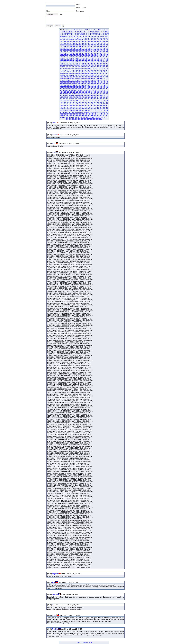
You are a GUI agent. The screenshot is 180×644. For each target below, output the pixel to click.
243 (71, 52)
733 (101, 102)
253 (101, 52)
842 (92, 114)
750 (104, 104)
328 (86, 60)
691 (71, 99)
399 (107, 67)
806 (80, 111)
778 (92, 107)
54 (73, 33)
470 (80, 75)
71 (60, 35)
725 (77, 102)
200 (86, 47)
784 (62, 109)
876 (98, 117)
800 (62, 111)
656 (62, 95)
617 (89, 90)
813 (101, 111)
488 (86, 77)
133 (77, 40)
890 (97, 119)
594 (68, 89)
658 (68, 95)
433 (65, 72)
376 (86, 65)
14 (86, 30)
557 (101, 84)
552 (86, 84)
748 (98, 104)
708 (74, 100)
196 (74, 47)
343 (83, 62)
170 (92, 43)
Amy (54, 153)
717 (101, 100)
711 (83, 100)
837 (77, 114)
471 (83, 75)
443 (95, 72)
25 (60, 31)
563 (71, 85)
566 (80, 85)
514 (68, 80)
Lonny (54, 123)
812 (98, 111)
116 (74, 38)
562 (68, 85)
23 (105, 30)
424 (86, 70)
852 (74, 116)
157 (101, 42)
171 (95, 43)
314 (92, 58)
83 (86, 35)
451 (71, 74)
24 (107, 30)
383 (107, 65)
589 (101, 87)
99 (72, 36)
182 (80, 45)
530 (68, 82)
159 (107, 42)
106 (92, 36)
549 (77, 84)
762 (92, 106)
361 (89, 63)
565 (77, 85)
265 (89, 53)
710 (80, 100)
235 (95, 50)
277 (77, 55)
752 (62, 106)
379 (95, 65)
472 (86, 75)
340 (74, 62)
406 (80, 68)
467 (71, 75)
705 (65, 100)
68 (104, 33)
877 (101, 117)
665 (89, 95)
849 (65, 116)
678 (80, 97)
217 (89, 48)
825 (89, 112)
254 (104, 52)
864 (62, 117)
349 (101, 62)
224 (62, 50)
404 (74, 68)
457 (89, 74)
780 (98, 107)
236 (98, 50)
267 (95, 53)
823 (83, 112)
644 (74, 94)
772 (74, 107)
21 (101, 30)
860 (98, 116)
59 (84, 33)
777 (89, 107)
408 (86, 68)
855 (83, 116)
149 (77, 42)
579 (71, 87)
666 (92, 95)
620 (98, 90)
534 (80, 82)
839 (83, 114)
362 (92, 63)
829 (101, 112)
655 (107, 94)
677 (77, 97)
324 (74, 60)
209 (65, 48)
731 (95, 102)
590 (104, 87)
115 (71, 38)
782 (104, 107)
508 (98, 79)
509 (101, 79)
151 (83, 42)
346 (92, 62)
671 (107, 95)
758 (80, 106)
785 (65, 109)
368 (62, 65)
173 (101, 43)
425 (89, 70)
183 (83, 45)
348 (98, 62)
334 (104, 60)
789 (77, 109)
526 (104, 80)
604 (98, 89)
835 (71, 114)
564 (74, 85)
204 (98, 47)
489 (89, 77)
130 (68, 40)
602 (92, 89)
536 (86, 82)
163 (71, 43)
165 (77, 43)
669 (101, 95)
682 (92, 97)
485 (77, 77)
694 (80, 99)
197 (77, 47)
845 (101, 114)
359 (83, 63)
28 (67, 31)
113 (65, 38)
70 (108, 33)
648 (86, 94)
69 (106, 33)
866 (68, 117)
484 (74, 77)
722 (68, 102)
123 (95, 38)
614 (80, 90)
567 (83, 85)
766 (104, 106)
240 (62, 52)
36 (84, 31)
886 (85, 119)
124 (98, 38)
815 (107, 111)
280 (86, 55)
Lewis (54, 615)
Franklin (55, 629)
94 (61, 36)
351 (107, 62)
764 (98, 106)
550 (80, 84)
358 (80, 63)
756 (74, 106)
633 (89, 92)
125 (101, 38)
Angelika (55, 574)
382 (104, 65)
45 (104, 31)
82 (84, 35)
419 (71, 70)
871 (83, 117)
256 (62, 53)
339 (71, 62)
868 (74, 117)
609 (65, 90)
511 (107, 79)
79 (78, 35)
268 (98, 53)
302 (104, 57)
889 (94, 119)
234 (92, 50)
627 (71, 92)
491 (95, 77)
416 (62, 70)
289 (65, 57)
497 (65, 79)
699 (95, 99)
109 (101, 36)
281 (89, 55)
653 (101, 94)
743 (83, 104)
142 (104, 40)
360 (86, 63)
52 (69, 33)
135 (83, 40)
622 (104, 90)
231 (83, 50)
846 (104, 114)
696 (86, 99)
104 (86, 36)
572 (98, 85)
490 (92, 77)
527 (107, 80)
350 (104, 62)
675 (71, 97)
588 (98, 87)
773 (77, 107)
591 (107, 87)
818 (68, 112)
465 (65, 75)
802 (68, 111)
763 (95, 106)
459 (95, 74)
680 (86, 97)
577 (65, 87)
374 (80, 65)
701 (101, 99)
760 (86, 106)
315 (95, 58)
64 (95, 33)
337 (65, 62)
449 (65, 74)
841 (89, 114)
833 (65, 114)
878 (104, 117)
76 (71, 35)
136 (86, 40)
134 (80, 40)
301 (101, 57)
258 (68, 53)
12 (81, 30)
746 (92, 104)
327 (83, 60)
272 (62, 55)
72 (63, 35)
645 (77, 94)
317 (101, 58)
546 (68, 84)
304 (62, 58)
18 (94, 30)
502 (80, 79)
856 (86, 116)
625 (65, 92)
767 (107, 106)
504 (86, 79)
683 (95, 97)
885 (82, 119)
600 (86, 89)
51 (67, 33)
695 (83, 99)
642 (68, 94)
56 (78, 33)
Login (79, 643)
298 (92, 57)
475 (95, 75)
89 (99, 35)
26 (63, 31)
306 (68, 58)
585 (89, 87)
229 (77, 50)
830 (104, 112)
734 (104, 102)
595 (71, 89)
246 (80, 52)
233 (89, 50)
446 (104, 72)
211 (71, 48)
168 (86, 43)
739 (71, 104)
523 (95, 80)
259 (71, 53)
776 (86, 107)
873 (89, 117)
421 (77, 70)
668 (98, 95)
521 (89, 80)
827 (95, 112)
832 (62, 114)
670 (104, 95)
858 (92, 116)
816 (62, 112)
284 (98, 55)
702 (104, 99)
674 (68, 97)
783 (107, 107)
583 (83, 87)
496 (62, 79)
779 (95, 107)
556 (98, 84)
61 (89, 33)
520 (86, 80)
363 (95, 63)
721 (65, 102)
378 (92, 65)
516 (74, 80)
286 (104, 55)
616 (86, 90)
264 (86, 53)
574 (104, 85)
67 (101, 33)
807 (83, 111)
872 (86, 117)
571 (95, 85)
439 (83, 72)
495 (107, 77)
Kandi (54, 135)
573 (101, 85)
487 (83, 77)
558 (104, 84)
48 (60, 33)
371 (71, 65)
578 (68, 87)
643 (71, 94)
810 (92, 111)
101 (77, 36)
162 (68, 43)
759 (83, 106)
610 (68, 90)
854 (80, 116)
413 (101, 68)
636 (98, 92)
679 (83, 97)
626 (68, 92)
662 (80, 95)
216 (86, 48)
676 (74, 97)
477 (101, 75)
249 (89, 52)
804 (74, 111)
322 (68, 60)
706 (68, 100)
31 (73, 31)
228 (74, 50)
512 (62, 80)
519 (83, 80)
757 (77, 106)
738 (68, 104)
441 (89, 72)
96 (65, 36)
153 (89, 42)
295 (83, 57)
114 (68, 38)
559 (107, 84)
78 (76, 35)
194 (68, 47)
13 (84, 30)
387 (71, 67)
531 (71, 82)
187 (95, 45)
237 (101, 50)
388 (74, 67)
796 (98, 109)
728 (86, 102)
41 (95, 31)
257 (65, 53)
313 (89, 58)
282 (92, 55)
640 (62, 94)
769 (65, 107)
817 (65, 112)
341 (77, 62)
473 (89, 75)
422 (80, 70)
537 (89, 82)
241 (65, 52)
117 (77, 38)
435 (71, 72)
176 (62, 45)
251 (95, 52)
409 (89, 68)
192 (62, 47)
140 (98, 40)
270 (104, 53)
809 (89, 111)
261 (77, 53)
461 (101, 74)
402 (68, 68)
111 (107, 36)
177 (65, 45)
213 (77, 48)
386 (68, 67)
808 (86, 111)
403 (71, 68)
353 (65, 63)
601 (89, 89)
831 (107, 112)
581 (77, 87)
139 (95, 40)
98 (69, 36)
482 (68, 77)
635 (95, 92)
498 (68, 79)
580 (74, 87)
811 (95, 111)
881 (70, 119)
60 (86, 33)
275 (71, 55)
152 (86, 42)
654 (104, 94)
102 (80, 36)
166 (80, 43)
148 (74, 42)
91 (104, 35)
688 (62, 99)
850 (68, 116)
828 (98, 112)
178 (68, 45)
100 (74, 36)
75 (69, 35)
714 (92, 100)
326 (80, 60)
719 (107, 100)
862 (104, 116)
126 (104, 38)
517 (77, 80)
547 (71, 84)
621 (101, 90)
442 (92, 72)
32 (76, 31)
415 (107, 68)
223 (107, 48)
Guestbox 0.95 (87, 643)
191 (107, 45)
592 (62, 89)
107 (95, 36)
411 (95, 68)
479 (107, 75)
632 (86, 92)
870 (80, 117)
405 (77, 68)
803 (71, 111)
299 (95, 57)
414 (104, 68)
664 (86, 95)
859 (95, 116)
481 (65, 77)
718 (104, 100)
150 (80, 42)
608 (62, 90)
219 (95, 48)
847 (107, 114)
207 (107, 47)
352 (62, 63)
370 (68, 65)
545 (65, 84)
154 (92, 42)
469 (77, 75)
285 (101, 55)
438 (80, 72)
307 (71, 58)
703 (107, 99)
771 (71, 107)
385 (65, 67)
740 (74, 104)
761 (89, 106)
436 (74, 72)
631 (83, 92)
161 (65, 43)
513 (65, 80)
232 (86, 50)
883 (76, 119)
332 (98, 60)
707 (71, 100)
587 (95, 87)
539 (95, 82)
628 (74, 92)
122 (92, 38)
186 (92, 45)
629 (77, 92)
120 (86, 38)
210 (68, 48)
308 (74, 58)
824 (86, 112)
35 (82, 31)
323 (71, 60)
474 (92, 75)
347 (95, 62)
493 (101, 77)
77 (73, 35)
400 (62, 68)
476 (98, 75)
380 (98, 65)
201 (89, 47)
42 (97, 31)
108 (98, 36)
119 (83, 38)
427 (95, 70)
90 (101, 35)
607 (107, 89)
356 (74, 63)
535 (83, 82)
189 (101, 45)
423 (83, 70)
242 (68, 52)
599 (83, 89)
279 (83, 55)
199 (83, 47)
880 (67, 119)
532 (74, 82)
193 (65, 47)
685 (101, 97)
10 (77, 30)
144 (62, 42)
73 (65, 35)
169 (89, 43)
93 (108, 35)
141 (101, 40)
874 (92, 117)
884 (79, 119)
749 (101, 104)
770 (68, 107)
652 (98, 94)
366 (104, 63)
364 (98, 63)
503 (83, 79)
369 (65, 65)
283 (95, 55)
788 (74, 109)
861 (101, 116)
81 (82, 35)
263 (83, 53)
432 (62, 72)
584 (86, 87)
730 (92, 102)
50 (65, 33)
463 (107, 74)
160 (62, 43)
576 (62, 87)
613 (77, 90)
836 (74, 114)
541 (101, 82)
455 (83, 74)
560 (62, 85)
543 (107, 82)
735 (107, 102)
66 (99, 33)
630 (80, 92)
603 (95, 89)
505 (89, 79)
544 (62, 84)
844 (98, 114)
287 (107, 55)
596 (74, 89)
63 (93, 33)
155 (95, 42)
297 (89, 57)
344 (86, 62)
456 (86, 74)
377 (89, 65)
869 (77, 117)
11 (79, 30)
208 (62, 48)
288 (62, 57)
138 (92, 40)
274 (68, 55)
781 (101, 107)
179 (71, 45)
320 (62, 60)
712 (86, 100)
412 (98, 68)
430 (104, 70)
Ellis (54, 582)
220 (98, 48)
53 (71, 33)
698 (92, 99)
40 (93, 31)
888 (91, 119)
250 (92, 52)
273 (65, 55)
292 (74, 57)
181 (77, 45)
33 (78, 31)
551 (83, 84)
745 (89, 104)
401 (65, 68)
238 (104, 50)
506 (92, 79)
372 (74, 65)
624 (62, 92)
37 (86, 31)
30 (71, 31)
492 (98, 77)
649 (89, 94)
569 (89, 85)
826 (92, 112)
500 (74, 79)
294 (80, 57)
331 (95, 60)
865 (65, 117)
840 (86, 114)
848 (62, 116)
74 (67, 35)
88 (97, 35)
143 (107, 40)
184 (86, 45)
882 (73, 119)
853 (77, 116)
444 (98, 72)
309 (77, 58)
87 (95, 35)
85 (91, 35)
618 (92, 90)
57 (80, 33)
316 (98, 58)
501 (77, 79)
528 (62, 82)
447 (107, 72)
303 (107, 57)
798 (104, 109)
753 (65, 106)
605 (101, 89)
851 (71, 116)
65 (97, 33)
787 (71, 109)
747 (95, 104)
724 (74, 102)
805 (77, 111)
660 (74, 95)
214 (80, 48)
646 (80, 94)
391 (83, 67)
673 (65, 97)
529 (65, 82)
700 (98, 99)
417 (65, 70)
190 (104, 45)
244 (74, 52)
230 (80, 50)
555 (95, 84)
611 (71, 90)
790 (80, 109)
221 (101, 48)
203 (95, 47)
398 (104, 67)
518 (80, 80)
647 (83, 94)
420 (74, 70)
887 (88, 119)
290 (68, 57)
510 (104, 79)
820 (74, 112)
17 (92, 30)
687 (107, 97)
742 (80, 104)
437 (77, 72)
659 (71, 95)
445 (101, 72)
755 (71, 106)
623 (107, 90)
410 (92, 68)
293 (77, 57)
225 (65, 50)
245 (77, 52)
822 (80, 112)
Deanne (55, 594)
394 (92, 67)
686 (104, 97)
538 (92, 82)
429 (101, 70)
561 (65, 85)
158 (104, 42)
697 (89, 99)
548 (74, 84)
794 (92, 109)
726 (80, 102)
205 (101, 47)
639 (107, 92)
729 (89, 102)
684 (98, 97)
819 (71, 112)
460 (98, 74)
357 (77, 63)
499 (71, 79)
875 (95, 117)
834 (68, 114)
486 (80, 77)
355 (71, 63)
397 (101, 67)
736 (62, 104)
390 (80, 67)
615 (83, 90)
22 (103, 30)
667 (95, 95)
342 (80, 62)
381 (101, 65)
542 (104, 82)
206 (104, 47)
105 (89, 36)
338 (68, 62)
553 (89, 84)
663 (83, 95)
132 (74, 40)
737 (65, 104)
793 (89, 109)
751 (107, 104)
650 (92, 94)
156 (98, 42)
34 (80, 31)
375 (83, 65)
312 (86, 58)
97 (67, 36)
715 (95, 100)
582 (80, 87)
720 (62, 102)
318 (104, 58)
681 (89, 97)
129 (65, 40)
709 (77, 100)
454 (80, 74)
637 (101, 92)
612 (74, 90)
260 (74, 53)
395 (95, 67)
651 (95, 94)
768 (62, 107)
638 (104, 92)
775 (83, 107)
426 (92, 70)
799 (107, 109)
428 (98, 70)
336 (62, 62)
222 (104, 48)
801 (65, 111)
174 (104, 43)
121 (89, 38)
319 (107, 58)
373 (77, 65)
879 (107, 117)
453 (77, 74)
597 (77, 89)
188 (98, 45)
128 (62, 40)
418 (68, 70)
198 (80, 47)
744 (86, 104)
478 (104, 75)
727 (83, 102)
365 (101, 63)
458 (92, 74)
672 (62, 97)
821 (77, 112)
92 (106, 35)
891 (100, 119)
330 (92, 60)
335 (107, 60)
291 (71, 57)
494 (104, 77)
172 (98, 43)
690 (68, 99)
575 (107, 85)
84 (89, 35)
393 (89, 67)
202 (92, 47)
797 (101, 109)
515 (71, 80)
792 (86, 109)
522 (92, 80)
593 (65, 89)
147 (71, 42)
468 (74, 75)
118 (80, 38)
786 (68, 109)
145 (65, 42)
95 (63, 36)
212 (74, 48)
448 (62, 74)
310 (80, 58)
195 (71, 47)
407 (83, 68)
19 (96, 30)
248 (86, 52)
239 (107, 50)
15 (88, 30)
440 (86, 72)
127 (107, 38)
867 (71, 117)
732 (98, 102)
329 (89, 60)
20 (99, 30)
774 (80, 107)
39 (91, 31)
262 (80, 53)
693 (77, 99)
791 (83, 109)
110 (104, 36)
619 (95, 90)
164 (74, 43)
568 (86, 85)
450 (68, 74)
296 (86, 57)
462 (104, 74)
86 (93, 35)
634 (92, 92)
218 (92, 48)
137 (89, 40)
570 (92, 85)
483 (71, 77)
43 (99, 31)
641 (65, 94)
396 (98, 67)
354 (68, 63)
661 (77, 95)
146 (68, 42)
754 (68, 106)
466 (68, 75)
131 (71, 40)
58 (82, 33)
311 (83, 58)
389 (77, 67)
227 (71, 50)
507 (95, 79)
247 (83, 52)
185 (89, 45)
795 (95, 109)
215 (83, 48)
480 (62, 77)
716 (98, 100)
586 (92, 87)
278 (80, 55)
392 (86, 67)
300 (98, 57)
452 (74, 74)
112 (62, 38)
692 (74, 99)
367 (107, 63)
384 (62, 67)
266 (92, 53)
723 (71, 102)
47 (108, 31)
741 (77, 104)
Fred (54, 144)
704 (62, 100)
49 (63, 33)
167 (83, 43)
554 (92, 84)
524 (98, 80)
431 (107, 70)
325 (77, 60)
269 (101, 53)
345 (89, 62)
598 (80, 89)
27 (65, 31)
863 (107, 116)
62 (91, 33)
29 (69, 31)
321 (65, 60)
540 (98, 82)
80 (80, 35)
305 (65, 58)
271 (107, 53)
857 (89, 116)
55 (76, 33)
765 (101, 106)
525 (101, 80)
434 (68, 72)
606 (104, 89)
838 (80, 114)
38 (89, 31)
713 (89, 100)
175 (107, 43)
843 (95, 114)
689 (65, 99)
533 (77, 82)
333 (101, 60)
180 (74, 45)
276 (74, 55)
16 (90, 30)
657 (65, 95)
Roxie (54, 605)
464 (62, 75)
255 (107, 52)
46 (106, 31)
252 (98, 52)
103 (83, 36)
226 (68, 50)
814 (104, 111)
